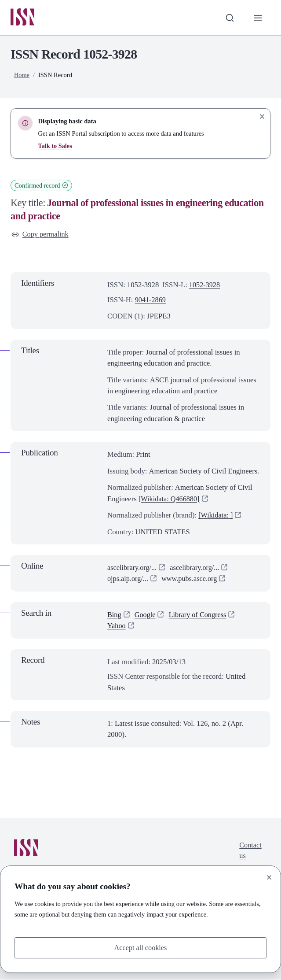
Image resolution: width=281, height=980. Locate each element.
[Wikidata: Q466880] (170, 499)
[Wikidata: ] (216, 516)
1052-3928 (205, 286)
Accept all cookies (140, 948)
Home (22, 75)
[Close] (269, 877)
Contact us (250, 852)
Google (146, 616)
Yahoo (117, 627)
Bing (115, 616)
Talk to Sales (55, 146)
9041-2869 (151, 301)
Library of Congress (199, 616)
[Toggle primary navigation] (258, 18)
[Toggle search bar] (229, 18)
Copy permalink (41, 235)
